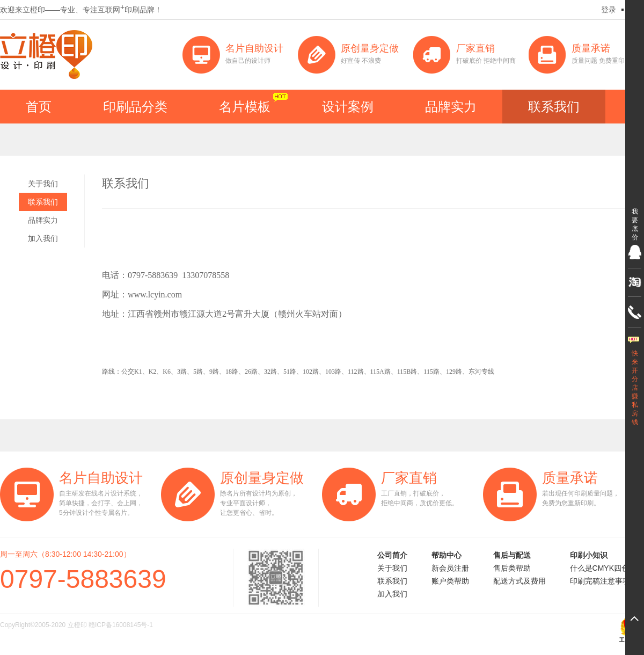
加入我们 (43, 238)
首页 (39, 107)
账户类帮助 (450, 581)
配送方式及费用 (519, 581)
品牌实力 (451, 107)
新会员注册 (450, 568)
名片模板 (245, 107)
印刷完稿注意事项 (600, 581)
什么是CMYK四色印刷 (607, 568)
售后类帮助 (512, 568)
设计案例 (348, 107)
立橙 (46, 54)
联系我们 (554, 107)
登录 (609, 10)
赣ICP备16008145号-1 (121, 625)
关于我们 (43, 184)
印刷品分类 (135, 107)
